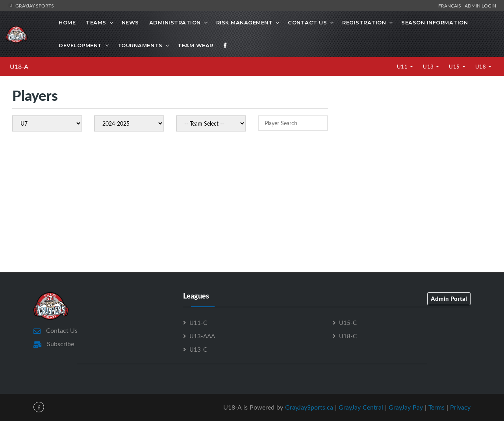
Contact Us (307, 22)
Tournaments (140, 45)
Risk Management (245, 22)
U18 (481, 67)
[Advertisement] (416, 154)
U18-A (19, 67)
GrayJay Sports (31, 6)
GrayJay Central (361, 407)
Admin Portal (449, 299)
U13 (429, 67)
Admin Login (480, 6)
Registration (364, 22)
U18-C (348, 336)
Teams (96, 22)
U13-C (198, 349)
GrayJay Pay (406, 407)
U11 (403, 67)
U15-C (348, 323)
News (130, 22)
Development (80, 45)
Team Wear (195, 45)
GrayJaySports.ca (309, 407)
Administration (175, 22)
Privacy (460, 407)
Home (67, 22)
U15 (455, 67)
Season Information (435, 22)
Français (451, 6)
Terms (436, 407)
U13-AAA (202, 336)
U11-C (198, 323)
